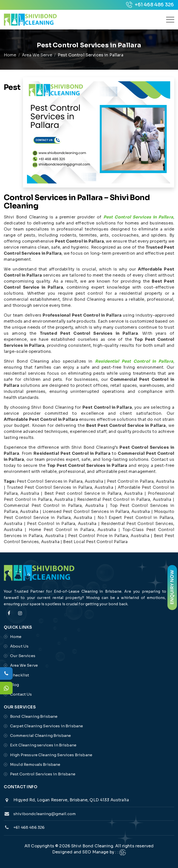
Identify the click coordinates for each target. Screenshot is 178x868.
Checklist (20, 675)
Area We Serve (37, 55)
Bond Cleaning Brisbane (34, 716)
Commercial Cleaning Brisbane (40, 735)
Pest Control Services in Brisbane (43, 774)
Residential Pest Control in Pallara (134, 361)
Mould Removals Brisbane (35, 764)
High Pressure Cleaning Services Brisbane (51, 755)
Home (10, 55)
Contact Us (21, 694)
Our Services (23, 656)
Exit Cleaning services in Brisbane (43, 745)
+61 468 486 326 (150, 5)
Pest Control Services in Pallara (138, 217)
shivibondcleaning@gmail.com (44, 814)
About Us (19, 646)
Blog (15, 685)
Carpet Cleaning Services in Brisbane (47, 726)
